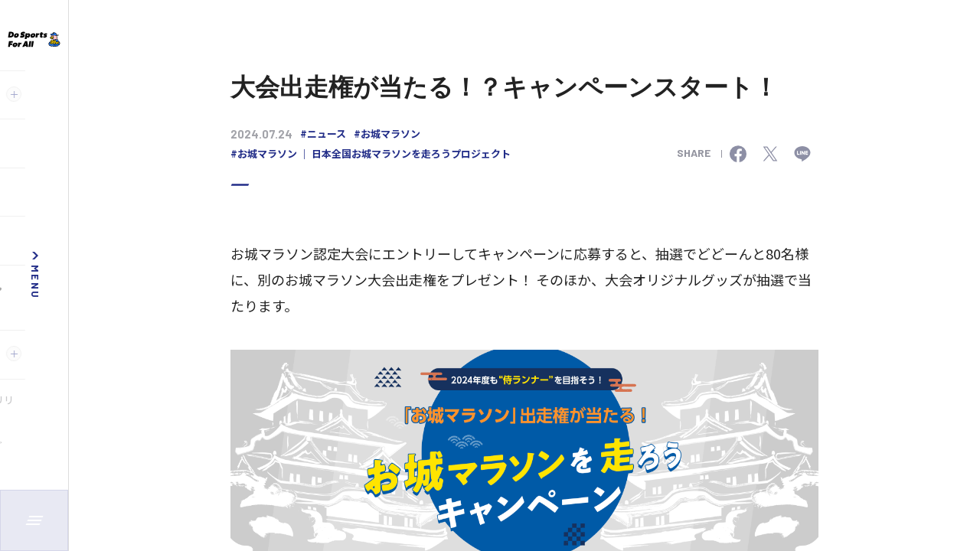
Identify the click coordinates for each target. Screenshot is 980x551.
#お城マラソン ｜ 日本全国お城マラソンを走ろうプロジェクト (371, 153)
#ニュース (323, 134)
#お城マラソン (387, 134)
